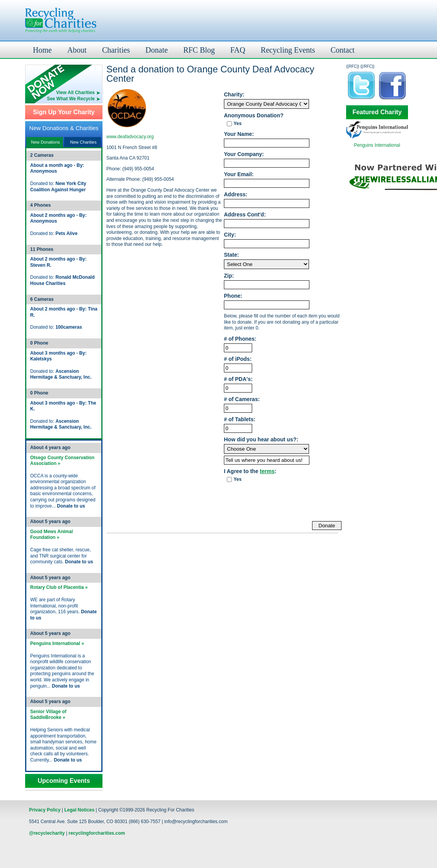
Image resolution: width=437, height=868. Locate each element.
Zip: (229, 276)
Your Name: (239, 134)
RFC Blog (199, 50)
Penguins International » (57, 643)
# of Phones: (240, 339)
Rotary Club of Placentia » (59, 587)
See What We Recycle (71, 99)
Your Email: (239, 174)
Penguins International (377, 145)
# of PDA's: (238, 379)
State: (231, 255)
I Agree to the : (250, 471)
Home (42, 50)
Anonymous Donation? (254, 116)
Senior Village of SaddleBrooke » (48, 715)
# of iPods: (238, 359)
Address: (236, 195)
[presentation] (283, 502)
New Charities (83, 142)
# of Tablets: (240, 419)
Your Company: (244, 154)
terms (267, 471)
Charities (116, 50)
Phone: (233, 296)
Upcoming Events (64, 781)
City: (230, 235)
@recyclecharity (47, 833)
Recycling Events (288, 50)
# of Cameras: (242, 399)
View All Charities (75, 93)
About (77, 50)
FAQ (238, 50)
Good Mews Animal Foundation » (51, 535)
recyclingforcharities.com (97, 833)
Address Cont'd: (245, 215)
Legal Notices (79, 810)
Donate (157, 50)
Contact (343, 50)
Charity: (234, 95)
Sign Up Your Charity (64, 112)
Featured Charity (377, 112)
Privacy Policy (45, 810)
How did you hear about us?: (261, 440)
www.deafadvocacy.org (130, 137)
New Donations (45, 142)
